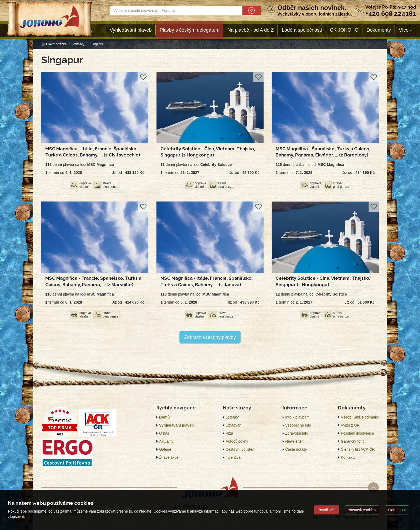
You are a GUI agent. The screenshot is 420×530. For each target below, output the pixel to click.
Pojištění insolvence (357, 433)
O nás (164, 433)
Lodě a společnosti (302, 30)
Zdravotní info (297, 433)
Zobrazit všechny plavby (210, 337)
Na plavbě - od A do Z (251, 30)
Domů (164, 417)
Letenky (232, 417)
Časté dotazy (296, 449)
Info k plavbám (297, 417)
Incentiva (233, 457)
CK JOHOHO (344, 30)
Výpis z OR (350, 425)
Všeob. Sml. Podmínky (360, 417)
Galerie (165, 449)
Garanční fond (353, 441)
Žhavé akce (169, 457)
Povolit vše (327, 510)
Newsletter (294, 441)
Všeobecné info (298, 425)
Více (404, 30)
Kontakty (348, 457)
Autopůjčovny (237, 441)
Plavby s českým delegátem (190, 30)
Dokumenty (379, 30)
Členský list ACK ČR (358, 449)
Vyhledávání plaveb (131, 30)
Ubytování (234, 425)
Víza (229, 433)
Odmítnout (397, 510)
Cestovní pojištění (240, 449)
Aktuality (166, 441)
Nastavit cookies (362, 510)
